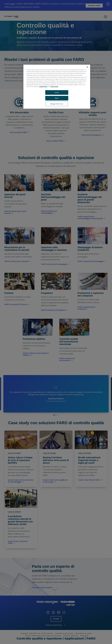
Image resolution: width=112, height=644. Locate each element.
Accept (57, 92)
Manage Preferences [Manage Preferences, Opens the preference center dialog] (57, 104)
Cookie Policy (43, 86)
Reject (57, 98)
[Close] (87, 67)
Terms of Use (54, 86)
